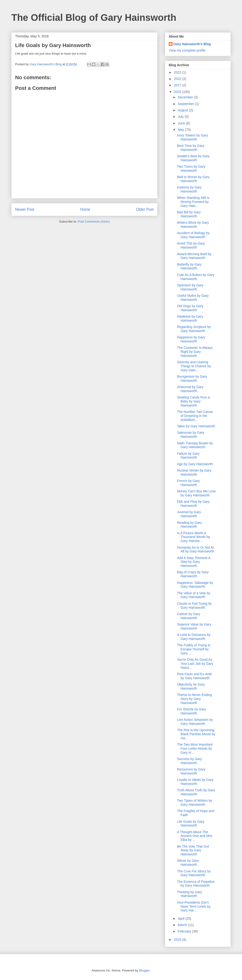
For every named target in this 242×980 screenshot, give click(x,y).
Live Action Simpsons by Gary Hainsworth (195, 722)
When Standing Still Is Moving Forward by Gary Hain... (193, 202)
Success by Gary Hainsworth (190, 761)
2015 (178, 940)
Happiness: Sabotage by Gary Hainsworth (195, 585)
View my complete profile (187, 50)
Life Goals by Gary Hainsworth (191, 824)
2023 (178, 72)
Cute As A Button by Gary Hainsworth (196, 277)
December (186, 97)
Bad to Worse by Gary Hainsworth (193, 179)
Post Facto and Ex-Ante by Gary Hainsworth (194, 676)
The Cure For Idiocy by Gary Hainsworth (194, 873)
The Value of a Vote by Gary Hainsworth (194, 595)
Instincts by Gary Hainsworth (189, 189)
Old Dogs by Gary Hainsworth (190, 308)
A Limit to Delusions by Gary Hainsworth (194, 637)
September (186, 104)
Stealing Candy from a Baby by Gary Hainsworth (193, 401)
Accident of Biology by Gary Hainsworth (193, 235)
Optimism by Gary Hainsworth (190, 287)
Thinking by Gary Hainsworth (190, 894)
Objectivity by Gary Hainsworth (191, 686)
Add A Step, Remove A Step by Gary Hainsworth (194, 562)
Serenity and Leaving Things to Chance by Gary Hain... (194, 366)
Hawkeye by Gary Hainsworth (190, 318)
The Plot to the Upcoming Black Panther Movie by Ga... (196, 734)
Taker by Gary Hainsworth (196, 426)
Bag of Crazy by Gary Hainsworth (193, 574)
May (181, 130)
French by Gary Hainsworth (188, 483)
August (183, 110)
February (185, 931)
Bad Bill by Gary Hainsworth (189, 214)
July (181, 117)
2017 (178, 85)
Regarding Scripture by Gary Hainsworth (194, 329)
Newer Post (25, 209)
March (183, 925)
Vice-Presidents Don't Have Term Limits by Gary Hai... (194, 906)
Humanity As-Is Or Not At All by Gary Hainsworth (196, 549)
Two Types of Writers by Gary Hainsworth (195, 803)
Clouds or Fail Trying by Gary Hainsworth (194, 606)
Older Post (145, 209)
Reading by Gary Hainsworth (189, 525)
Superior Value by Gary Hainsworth (194, 626)
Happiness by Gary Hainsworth (191, 339)
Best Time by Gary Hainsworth (191, 148)
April (181, 919)
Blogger (144, 970)
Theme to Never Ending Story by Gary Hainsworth (194, 699)
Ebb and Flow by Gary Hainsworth (193, 504)
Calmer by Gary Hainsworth (189, 616)
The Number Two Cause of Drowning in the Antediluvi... (195, 416)
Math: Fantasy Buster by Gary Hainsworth (195, 445)
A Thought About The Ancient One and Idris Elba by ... (195, 836)
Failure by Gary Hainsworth (188, 456)
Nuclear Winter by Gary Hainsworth (194, 472)
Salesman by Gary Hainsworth (191, 435)
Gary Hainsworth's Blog (192, 44)
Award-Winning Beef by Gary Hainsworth (194, 256)
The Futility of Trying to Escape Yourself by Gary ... (194, 649)
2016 (178, 92)
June (182, 123)
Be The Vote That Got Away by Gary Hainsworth (193, 850)
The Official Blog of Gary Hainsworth (94, 17)
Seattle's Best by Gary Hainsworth (193, 158)
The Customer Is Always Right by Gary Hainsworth (195, 352)
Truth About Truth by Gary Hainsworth (196, 792)
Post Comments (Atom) (94, 221)
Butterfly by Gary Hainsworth (189, 266)
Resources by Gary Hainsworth (191, 771)
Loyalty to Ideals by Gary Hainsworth (195, 782)
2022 (178, 79)
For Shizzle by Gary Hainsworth (192, 711)
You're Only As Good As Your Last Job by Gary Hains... (195, 664)
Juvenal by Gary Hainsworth (189, 514)
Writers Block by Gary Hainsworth (193, 225)
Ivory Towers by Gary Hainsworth (192, 137)
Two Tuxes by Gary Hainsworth (191, 168)
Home (85, 209)
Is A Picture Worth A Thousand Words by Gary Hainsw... (194, 537)
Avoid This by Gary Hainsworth (191, 245)
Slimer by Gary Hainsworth (188, 863)
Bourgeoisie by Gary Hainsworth (192, 378)
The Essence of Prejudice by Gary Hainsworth (196, 884)
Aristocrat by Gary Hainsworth (190, 389)
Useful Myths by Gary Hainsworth (193, 298)
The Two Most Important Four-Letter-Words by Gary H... (195, 748)
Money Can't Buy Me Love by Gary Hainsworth (196, 493)
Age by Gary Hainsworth (195, 464)
